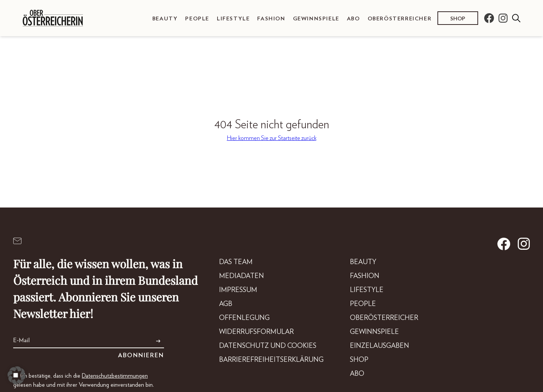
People (197, 19)
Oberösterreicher (400, 19)
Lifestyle (233, 19)
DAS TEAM (236, 262)
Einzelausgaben (380, 346)
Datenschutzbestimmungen (115, 376)
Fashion (271, 19)
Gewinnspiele (316, 19)
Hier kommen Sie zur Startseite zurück (272, 138)
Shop (458, 19)
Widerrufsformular (256, 332)
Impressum (238, 290)
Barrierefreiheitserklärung (271, 360)
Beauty (165, 19)
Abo (354, 19)
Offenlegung (244, 318)
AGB (226, 304)
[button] (17, 375)
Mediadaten (242, 276)
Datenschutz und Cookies (268, 346)
